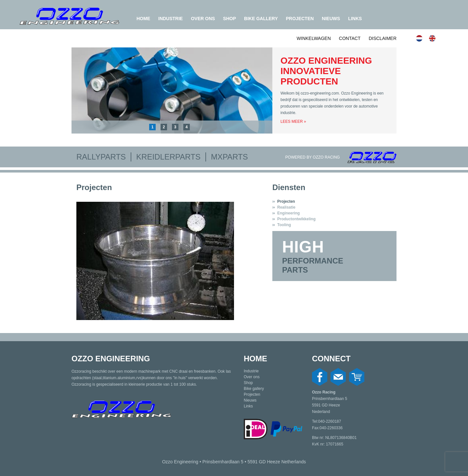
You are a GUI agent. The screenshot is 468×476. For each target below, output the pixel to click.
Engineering (288, 213)
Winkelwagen (314, 38)
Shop (229, 19)
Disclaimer (383, 38)
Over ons (203, 19)
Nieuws (331, 19)
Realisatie (286, 207)
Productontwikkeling (296, 219)
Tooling (284, 225)
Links (355, 19)
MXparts (229, 157)
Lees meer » (293, 122)
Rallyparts (101, 157)
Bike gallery (261, 19)
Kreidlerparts (168, 157)
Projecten (300, 19)
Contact (350, 38)
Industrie (170, 19)
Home (143, 19)
